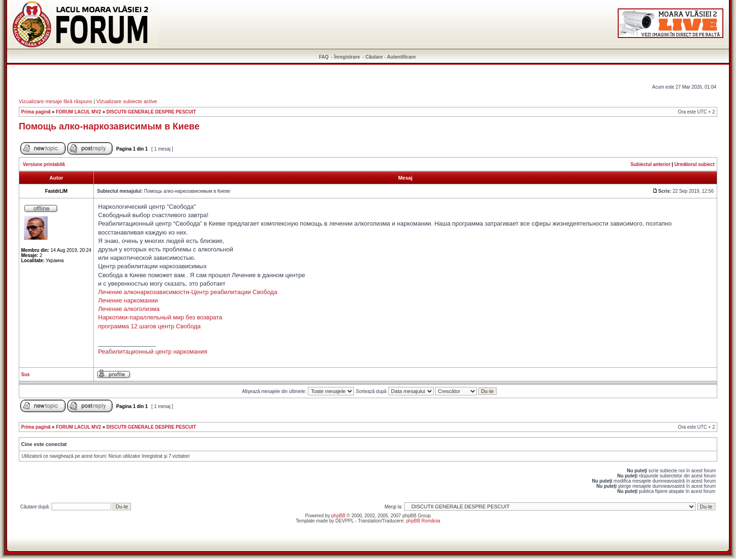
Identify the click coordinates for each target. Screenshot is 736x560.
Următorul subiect (695, 164)
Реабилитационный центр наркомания (153, 352)
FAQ (324, 57)
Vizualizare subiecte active (126, 101)
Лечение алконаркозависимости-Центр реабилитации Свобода (188, 292)
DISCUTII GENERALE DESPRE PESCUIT (151, 112)
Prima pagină (36, 112)
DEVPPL (345, 521)
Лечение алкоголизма (129, 309)
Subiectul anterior (650, 164)
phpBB (338, 516)
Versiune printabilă (44, 164)
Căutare (374, 57)
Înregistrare (347, 57)
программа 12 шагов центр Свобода (149, 326)
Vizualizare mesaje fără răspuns (55, 101)
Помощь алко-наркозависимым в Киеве (109, 126)
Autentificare (402, 57)
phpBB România (423, 521)
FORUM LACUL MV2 (78, 112)
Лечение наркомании (128, 300)
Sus (25, 375)
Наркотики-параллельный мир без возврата (160, 317)
